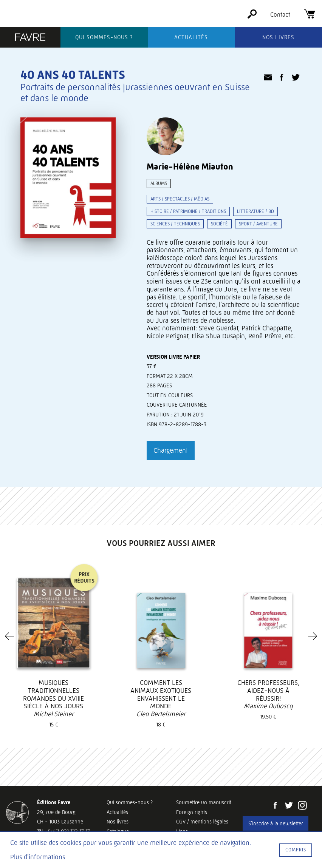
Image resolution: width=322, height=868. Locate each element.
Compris (296, 850)
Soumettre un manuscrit (204, 802)
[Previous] (9, 636)
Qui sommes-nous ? (104, 37)
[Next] (313, 636)
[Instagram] (302, 806)
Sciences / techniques (175, 224)
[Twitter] (289, 806)
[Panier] (310, 16)
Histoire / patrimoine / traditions (188, 211)
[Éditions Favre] (30, 38)
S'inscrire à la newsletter (276, 823)
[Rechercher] (252, 16)
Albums (159, 183)
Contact (280, 15)
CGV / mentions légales (202, 822)
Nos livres (278, 37)
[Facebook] (275, 806)
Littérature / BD (255, 211)
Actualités (191, 37)
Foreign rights (192, 812)
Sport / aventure (258, 224)
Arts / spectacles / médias (180, 199)
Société (219, 224)
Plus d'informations (38, 857)
